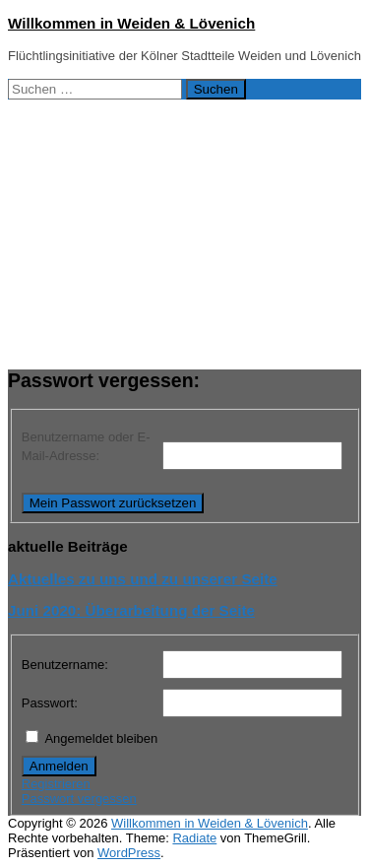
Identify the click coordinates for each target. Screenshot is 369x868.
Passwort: (50, 703)
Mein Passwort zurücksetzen (113, 503)
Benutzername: (65, 665)
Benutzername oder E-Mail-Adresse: (86, 447)
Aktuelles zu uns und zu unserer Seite (143, 579)
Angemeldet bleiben (101, 738)
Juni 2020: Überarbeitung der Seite (131, 610)
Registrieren (56, 784)
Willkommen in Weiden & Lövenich (131, 23)
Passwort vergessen (79, 799)
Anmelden (59, 766)
